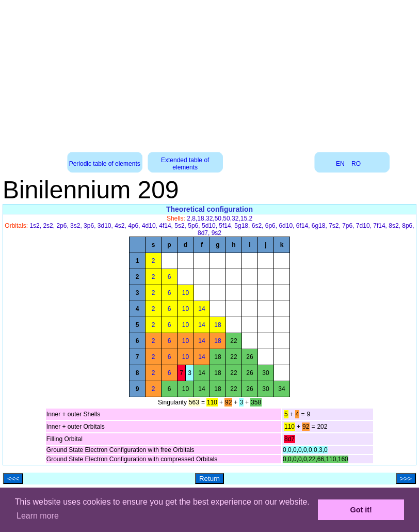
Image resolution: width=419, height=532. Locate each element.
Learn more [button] (38, 516)
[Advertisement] (210, 72)
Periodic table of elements (105, 164)
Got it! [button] (361, 510)
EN (340, 164)
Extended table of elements (185, 164)
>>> (406, 479)
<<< (13, 479)
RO (356, 164)
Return (209, 479)
